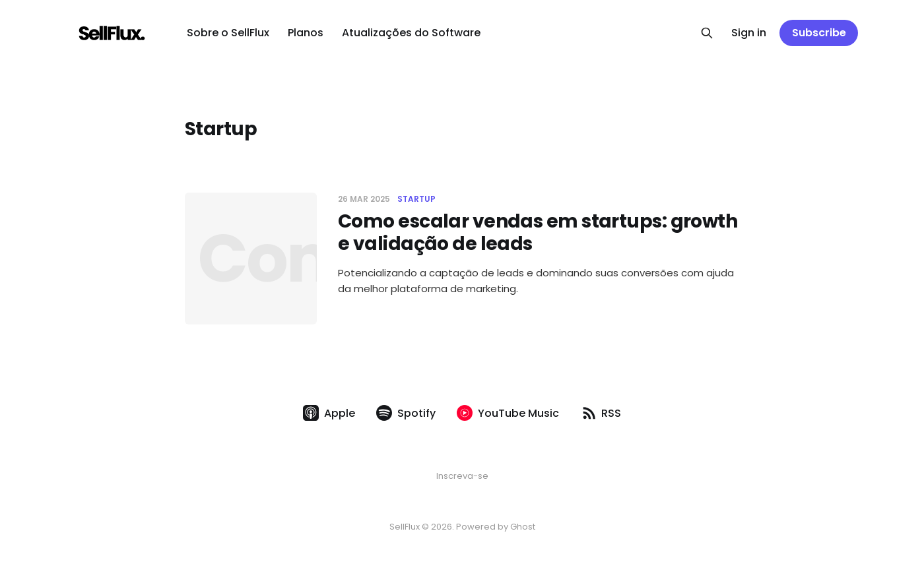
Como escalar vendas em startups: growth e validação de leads (538, 232)
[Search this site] (707, 33)
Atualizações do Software (411, 33)
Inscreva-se (462, 476)
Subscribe (819, 33)
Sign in (749, 33)
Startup (416, 199)
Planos (306, 33)
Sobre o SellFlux (228, 33)
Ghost (523, 527)
